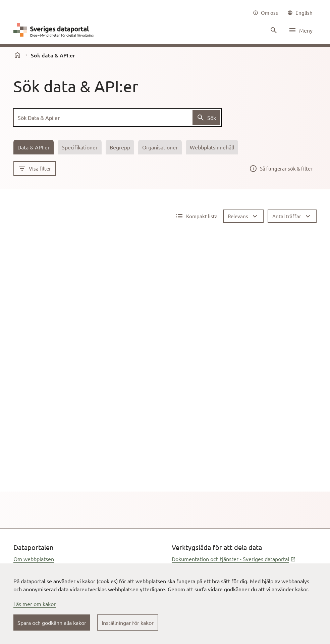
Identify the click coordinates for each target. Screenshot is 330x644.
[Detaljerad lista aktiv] (197, 216)
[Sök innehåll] (273, 30)
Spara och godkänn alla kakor (52, 623)
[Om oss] (265, 13)
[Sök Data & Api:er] (117, 118)
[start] (17, 55)
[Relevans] (243, 216)
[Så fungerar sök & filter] (281, 169)
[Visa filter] (35, 169)
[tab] (34, 147)
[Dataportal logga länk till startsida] (55, 30)
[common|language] (300, 13)
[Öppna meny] (300, 30)
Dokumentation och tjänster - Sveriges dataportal (234, 559)
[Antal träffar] (292, 216)
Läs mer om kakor (35, 604)
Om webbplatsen (34, 559)
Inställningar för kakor (128, 623)
